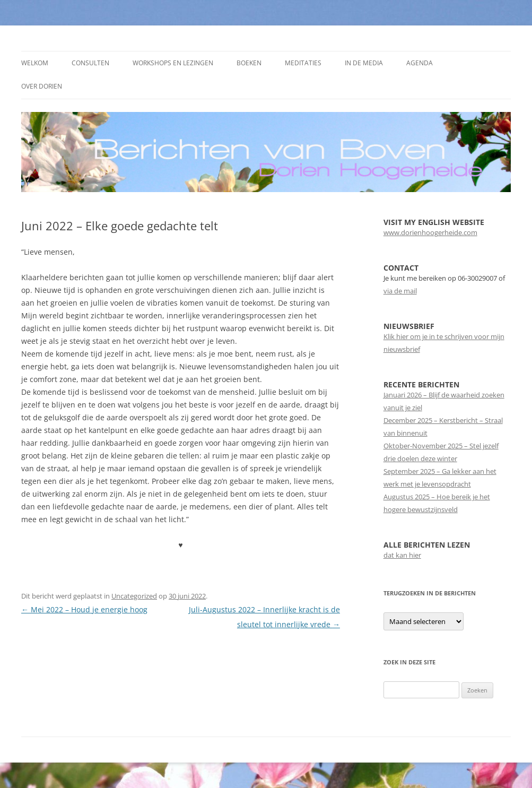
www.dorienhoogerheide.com (430, 232)
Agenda (420, 63)
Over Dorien (42, 86)
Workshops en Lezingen (173, 63)
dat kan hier (402, 555)
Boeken (249, 63)
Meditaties (303, 63)
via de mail (400, 291)
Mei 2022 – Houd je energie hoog (84, 609)
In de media (364, 63)
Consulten (90, 63)
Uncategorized (134, 596)
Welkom (35, 63)
